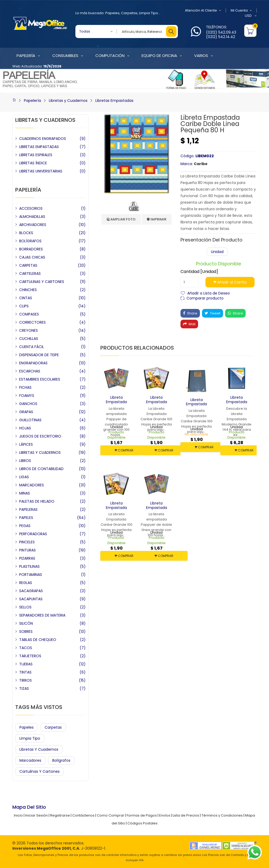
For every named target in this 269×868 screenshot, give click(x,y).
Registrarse (60, 815)
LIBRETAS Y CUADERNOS (40, 453)
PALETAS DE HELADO (37, 501)
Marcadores (30, 760)
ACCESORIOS (31, 208)
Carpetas (129, 13)
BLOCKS (26, 233)
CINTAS (26, 298)
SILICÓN (26, 623)
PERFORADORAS (33, 534)
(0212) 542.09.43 (221, 32)
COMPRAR (124, 450)
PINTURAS (27, 550)
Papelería (32, 101)
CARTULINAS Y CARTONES (42, 282)
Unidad (217, 252)
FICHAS (25, 387)
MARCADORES (32, 485)
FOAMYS (27, 396)
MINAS (25, 493)
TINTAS (25, 672)
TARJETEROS (30, 656)
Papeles (112, 13)
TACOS (26, 648)
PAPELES (26, 518)
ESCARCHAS (30, 371)
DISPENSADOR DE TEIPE (39, 355)
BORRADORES (31, 249)
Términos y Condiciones (222, 815)
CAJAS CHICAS (32, 257)
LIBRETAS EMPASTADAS (39, 147)
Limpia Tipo (149, 13)
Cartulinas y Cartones (40, 771)
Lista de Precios (186, 815)
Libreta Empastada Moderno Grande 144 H (237, 404)
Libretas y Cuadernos (68, 101)
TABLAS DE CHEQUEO (38, 640)
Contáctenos (83, 815)
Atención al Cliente (203, 10)
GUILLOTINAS (30, 420)
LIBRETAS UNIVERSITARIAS (41, 171)
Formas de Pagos (142, 815)
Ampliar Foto (121, 219)
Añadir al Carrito (230, 282)
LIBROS (25, 461)
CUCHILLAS (29, 339)
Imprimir (157, 219)
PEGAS (25, 526)
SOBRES (26, 632)
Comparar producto (205, 298)
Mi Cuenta (241, 10)
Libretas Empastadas (114, 101)
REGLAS (26, 583)
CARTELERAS (30, 273)
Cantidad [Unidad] (199, 272)
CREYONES (29, 330)
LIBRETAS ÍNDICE (33, 163)
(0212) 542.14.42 (221, 37)
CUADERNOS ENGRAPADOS (43, 139)
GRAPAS (26, 412)
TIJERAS (26, 664)
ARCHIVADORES (33, 225)
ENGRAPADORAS (33, 363)
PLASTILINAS (29, 566)
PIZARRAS (27, 558)
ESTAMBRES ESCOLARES (40, 379)
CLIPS (24, 306)
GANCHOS (28, 404)
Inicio (18, 815)
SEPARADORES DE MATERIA (42, 615)
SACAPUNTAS (31, 599)
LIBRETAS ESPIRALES (36, 155)
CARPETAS (28, 265)
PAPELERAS (28, 509)
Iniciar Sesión (37, 815)
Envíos (165, 815)
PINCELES (27, 542)
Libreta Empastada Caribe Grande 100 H (196, 406)
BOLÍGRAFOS (30, 241)
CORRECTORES (32, 322)
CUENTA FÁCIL (32, 347)
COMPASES (29, 314)
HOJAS (25, 428)
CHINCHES (28, 290)
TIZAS (24, 688)
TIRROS (25, 680)
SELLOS (25, 607)
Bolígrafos (61, 760)
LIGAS (24, 477)
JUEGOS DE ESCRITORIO (40, 436)
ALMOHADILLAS (32, 217)
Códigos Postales (143, 823)
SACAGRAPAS (31, 591)
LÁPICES (26, 444)
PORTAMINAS (31, 575)
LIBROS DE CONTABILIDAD (41, 469)
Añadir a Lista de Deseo (209, 293)
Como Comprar (111, 815)
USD (251, 16)
